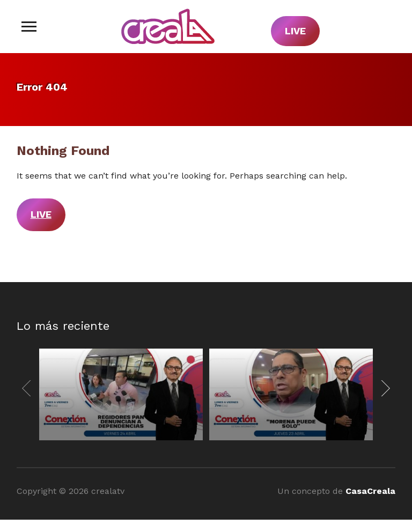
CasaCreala (370, 491)
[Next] (384, 388)
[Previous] (28, 388)
